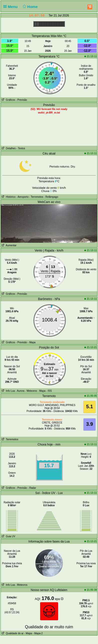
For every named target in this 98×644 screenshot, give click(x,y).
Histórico (8, 197)
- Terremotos (36, 197)
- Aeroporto (22, 197)
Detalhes (8, 148)
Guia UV (8, 536)
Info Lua (8, 391)
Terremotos (9, 439)
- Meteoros (31, 391)
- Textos (21, 148)
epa (59, 599)
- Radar (32, 488)
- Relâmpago (51, 197)
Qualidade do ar (12, 633)
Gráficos (8, 100)
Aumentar (9, 245)
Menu (11, 7)
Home (30, 7)
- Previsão (21, 100)
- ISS (49, 391)
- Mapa (32, 342)
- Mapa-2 (37, 633)
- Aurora (20, 391)
